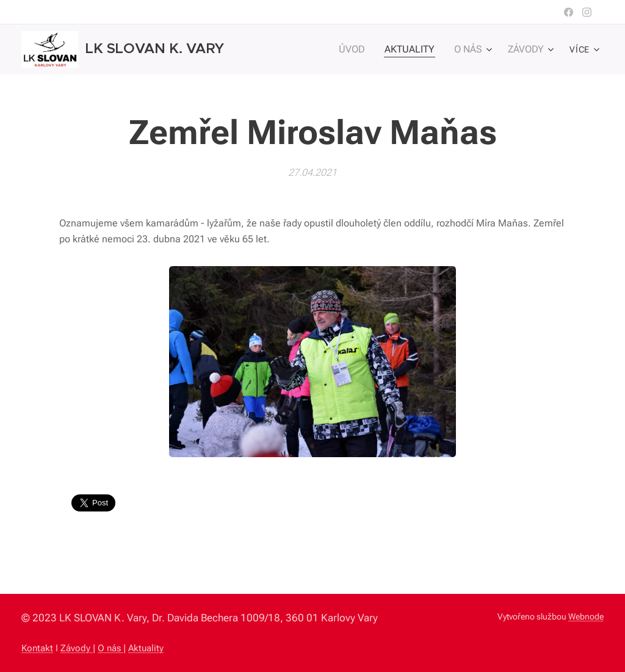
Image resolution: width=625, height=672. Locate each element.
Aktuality (146, 648)
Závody (77, 648)
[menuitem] (362, 49)
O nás (110, 648)
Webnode (586, 616)
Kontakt (37, 648)
